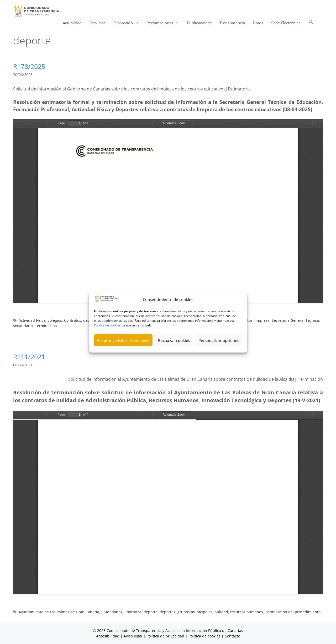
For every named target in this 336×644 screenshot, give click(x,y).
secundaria (23, 326)
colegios (55, 320)
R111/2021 (29, 357)
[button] (311, 23)
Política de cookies (107, 325)
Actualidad (72, 23)
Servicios (98, 23)
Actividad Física (32, 320)
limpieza (262, 320)
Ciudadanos (112, 612)
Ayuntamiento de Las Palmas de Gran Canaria (59, 612)
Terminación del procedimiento (293, 612)
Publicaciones (199, 23)
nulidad (221, 612)
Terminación (46, 326)
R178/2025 (29, 66)
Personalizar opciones (219, 340)
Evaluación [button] (128, 23)
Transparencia (232, 23)
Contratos (73, 320)
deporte (151, 612)
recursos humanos (247, 612)
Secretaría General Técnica (295, 320)
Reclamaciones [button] (165, 23)
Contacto (232, 636)
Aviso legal (133, 636)
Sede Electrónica (286, 23)
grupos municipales (195, 612)
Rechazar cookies (174, 340)
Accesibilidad (108, 636)
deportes (167, 612)
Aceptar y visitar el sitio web (123, 340)
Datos (258, 23)
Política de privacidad (165, 636)
